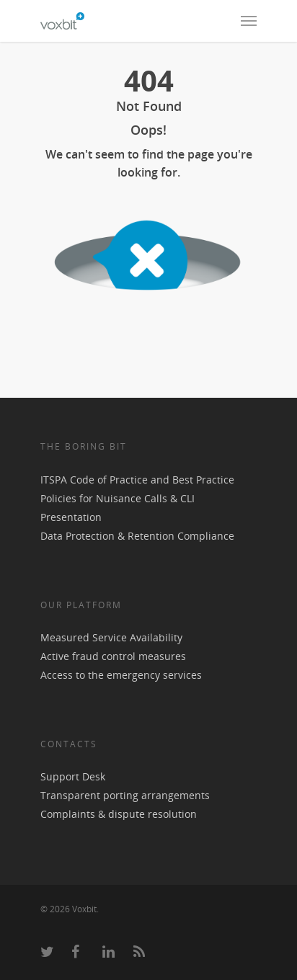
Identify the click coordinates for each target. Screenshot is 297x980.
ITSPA (55, 480)
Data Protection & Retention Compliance (137, 536)
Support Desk (73, 776)
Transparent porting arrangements (125, 795)
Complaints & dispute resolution (119, 814)
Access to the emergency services (121, 675)
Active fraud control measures (113, 656)
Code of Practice (109, 480)
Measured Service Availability (111, 637)
